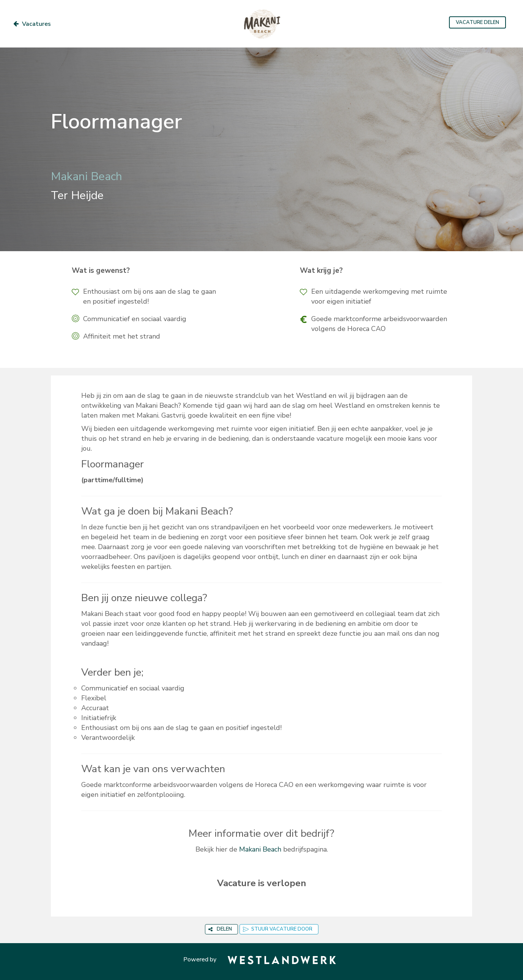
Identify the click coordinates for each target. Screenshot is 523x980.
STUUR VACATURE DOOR (278, 929)
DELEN (220, 929)
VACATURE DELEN (477, 22)
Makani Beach (260, 849)
